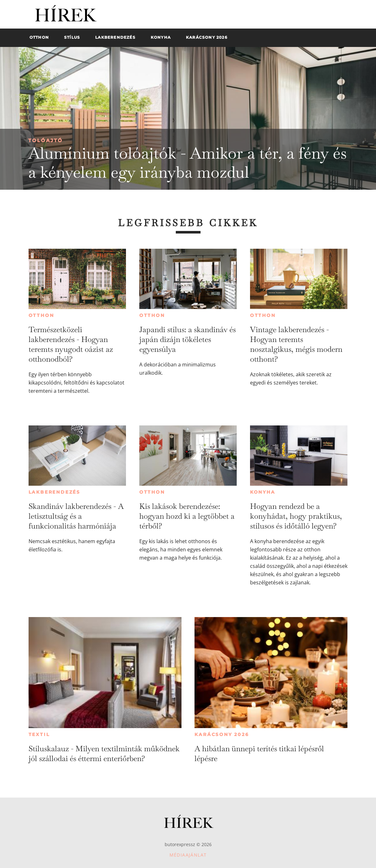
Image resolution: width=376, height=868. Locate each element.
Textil (39, 734)
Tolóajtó (46, 140)
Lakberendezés (54, 492)
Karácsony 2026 (222, 734)
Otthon (41, 315)
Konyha (263, 492)
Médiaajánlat (188, 855)
